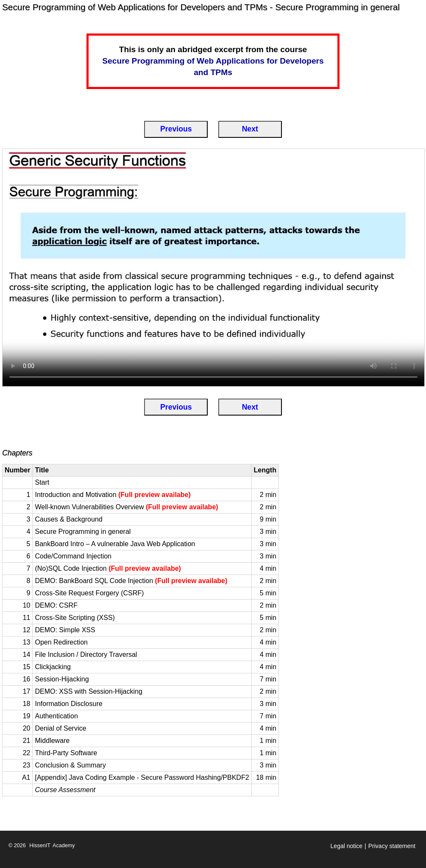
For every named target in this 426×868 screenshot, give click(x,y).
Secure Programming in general (83, 532)
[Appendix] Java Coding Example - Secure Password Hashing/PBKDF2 (142, 777)
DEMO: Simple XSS (65, 630)
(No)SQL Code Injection (108, 568)
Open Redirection (61, 642)
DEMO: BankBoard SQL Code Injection (131, 581)
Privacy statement (392, 846)
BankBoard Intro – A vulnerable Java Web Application (115, 544)
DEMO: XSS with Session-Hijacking (88, 691)
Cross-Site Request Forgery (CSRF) (89, 593)
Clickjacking (53, 667)
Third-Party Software (66, 753)
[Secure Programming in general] (213, 268)
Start (42, 482)
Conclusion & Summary (70, 765)
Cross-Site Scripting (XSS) (75, 618)
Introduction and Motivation (113, 495)
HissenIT (40, 846)
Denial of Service (60, 728)
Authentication (56, 716)
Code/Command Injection (73, 556)
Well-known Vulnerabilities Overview (126, 507)
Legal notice (347, 846)
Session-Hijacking (62, 679)
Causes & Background (68, 519)
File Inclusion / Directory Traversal (86, 654)
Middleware (52, 741)
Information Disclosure (68, 704)
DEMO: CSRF (56, 605)
